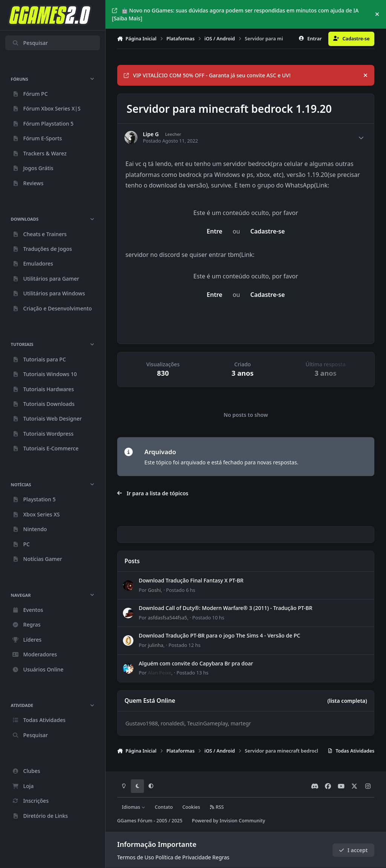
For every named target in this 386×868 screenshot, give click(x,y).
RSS (217, 807)
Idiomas (133, 807)
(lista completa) (347, 701)
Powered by (228, 821)
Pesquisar (30, 43)
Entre (214, 231)
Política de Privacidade (183, 857)
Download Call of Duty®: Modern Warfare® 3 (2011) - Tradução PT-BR (226, 608)
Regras (221, 857)
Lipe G (151, 134)
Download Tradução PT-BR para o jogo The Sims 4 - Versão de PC (219, 635)
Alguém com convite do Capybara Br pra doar (196, 663)
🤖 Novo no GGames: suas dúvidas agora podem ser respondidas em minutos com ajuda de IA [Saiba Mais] (235, 14)
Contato (164, 807)
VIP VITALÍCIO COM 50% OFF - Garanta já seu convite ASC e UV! (207, 75)
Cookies (191, 807)
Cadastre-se (268, 231)
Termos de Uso (136, 857)
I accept (353, 850)
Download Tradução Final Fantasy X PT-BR (191, 580)
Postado (181, 590)
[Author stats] (361, 138)
